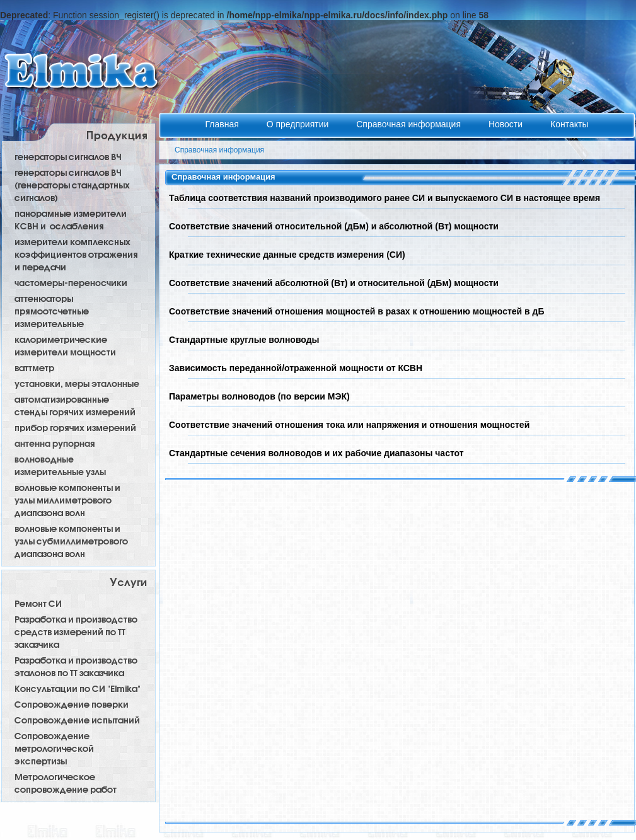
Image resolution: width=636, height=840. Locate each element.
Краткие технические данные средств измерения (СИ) (287, 255)
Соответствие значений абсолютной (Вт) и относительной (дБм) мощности (334, 283)
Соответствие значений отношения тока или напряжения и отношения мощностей (349, 425)
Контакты (569, 124)
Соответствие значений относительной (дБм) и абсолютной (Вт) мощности (334, 226)
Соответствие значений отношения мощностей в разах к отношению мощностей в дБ (357, 311)
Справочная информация (410, 124)
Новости (507, 124)
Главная (223, 124)
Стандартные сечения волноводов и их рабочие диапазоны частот (316, 453)
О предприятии (299, 124)
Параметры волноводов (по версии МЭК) (259, 396)
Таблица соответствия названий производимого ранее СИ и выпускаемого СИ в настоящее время (384, 198)
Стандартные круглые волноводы (244, 340)
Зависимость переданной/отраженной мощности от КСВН (296, 368)
